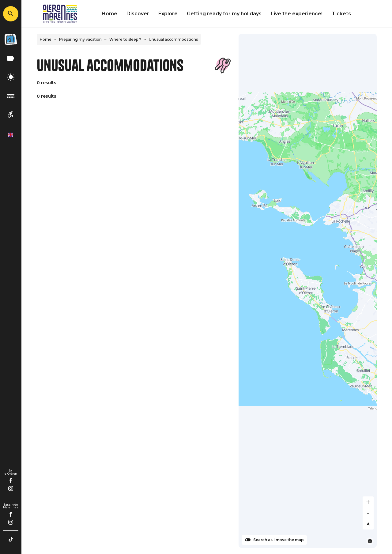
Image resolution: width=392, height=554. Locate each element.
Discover (138, 14)
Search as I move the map (279, 540)
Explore (168, 14)
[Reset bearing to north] (368, 524)
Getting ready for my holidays (224, 14)
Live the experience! (297, 14)
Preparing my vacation (80, 39)
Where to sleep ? (125, 39)
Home (109, 14)
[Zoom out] (368, 513)
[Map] (308, 291)
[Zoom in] (368, 502)
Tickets (341, 14)
